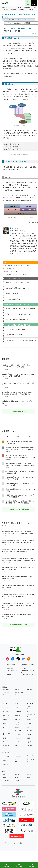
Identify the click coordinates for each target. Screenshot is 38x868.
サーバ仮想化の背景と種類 (16, 329)
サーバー (19, 7)
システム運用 (18, 734)
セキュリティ (18, 738)
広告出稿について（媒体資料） (28, 665)
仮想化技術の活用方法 (15, 335)
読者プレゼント (31, 690)
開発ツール (18, 719)
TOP (4, 19)
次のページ (35, 34)
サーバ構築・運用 (30, 761)
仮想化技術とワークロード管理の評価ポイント (22, 340)
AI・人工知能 (5, 10)
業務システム (18, 756)
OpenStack (22, 10)
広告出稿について (19, 693)
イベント (17, 777)
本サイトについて (11, 664)
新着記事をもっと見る (19, 411)
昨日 (7, 437)
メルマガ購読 (6, 690)
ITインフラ (12, 7)
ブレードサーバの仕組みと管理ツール (19, 314)
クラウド (17, 708)
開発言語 (5, 719)
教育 (16, 746)
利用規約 (24, 668)
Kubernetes (14, 10)
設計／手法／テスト (31, 715)
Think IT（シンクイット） (8, 3)
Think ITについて (7, 693)
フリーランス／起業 (30, 742)
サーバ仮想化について (12, 268)
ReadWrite (18, 780)
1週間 (18, 437)
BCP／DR (29, 734)
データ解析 (30, 723)
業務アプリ (6, 723)
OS (28, 711)
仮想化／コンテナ (31, 708)
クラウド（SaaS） (17, 723)
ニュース (5, 774)
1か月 (30, 437)
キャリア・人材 (18, 742)
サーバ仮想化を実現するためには (15, 274)
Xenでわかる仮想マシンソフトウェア (18, 288)
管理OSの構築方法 (13, 294)
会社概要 (9, 675)
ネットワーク (27, 7)
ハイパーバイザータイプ (12, 271)
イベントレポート (31, 10)
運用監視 (5, 738)
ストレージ (6, 708)
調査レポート (6, 761)
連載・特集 (4, 7)
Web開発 (29, 719)
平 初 (10, 31)
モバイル (5, 727)
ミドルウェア (6, 715)
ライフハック (6, 746)
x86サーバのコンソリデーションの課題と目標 (21, 309)
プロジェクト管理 (7, 734)
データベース (18, 715)
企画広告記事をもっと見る (19, 625)
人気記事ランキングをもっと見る (19, 509)
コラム (28, 777)
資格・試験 (5, 742)
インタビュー (6, 777)
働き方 (28, 738)
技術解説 (17, 774)
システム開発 (18, 711)
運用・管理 (29, 730)
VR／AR (5, 730)
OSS (28, 727)
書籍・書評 (29, 774)
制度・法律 (29, 746)
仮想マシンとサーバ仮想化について (18, 283)
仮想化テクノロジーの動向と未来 (17, 320)
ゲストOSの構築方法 (13, 299)
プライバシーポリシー (12, 671)
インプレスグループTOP (28, 675)
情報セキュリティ (18, 761)
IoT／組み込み (7, 711)
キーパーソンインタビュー (31, 756)
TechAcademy (7, 780)
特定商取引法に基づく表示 (27, 671)
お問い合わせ (10, 668)
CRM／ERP (18, 727)
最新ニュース (18, 690)
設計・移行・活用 (11, 19)
